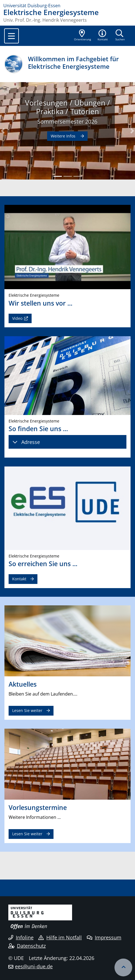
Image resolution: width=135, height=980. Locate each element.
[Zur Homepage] (67, 6)
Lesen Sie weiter (27, 710)
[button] (103, 36)
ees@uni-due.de (34, 966)
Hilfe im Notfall (60, 937)
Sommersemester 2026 (67, 121)
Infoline (21, 937)
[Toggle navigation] (12, 36)
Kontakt (19, 579)
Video (17, 318)
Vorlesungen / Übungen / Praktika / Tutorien (67, 107)
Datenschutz (27, 946)
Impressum (104, 937)
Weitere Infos (64, 136)
